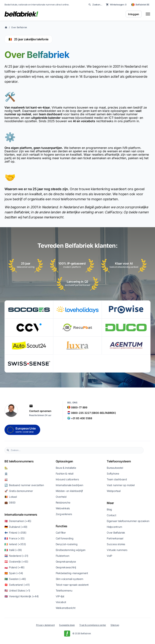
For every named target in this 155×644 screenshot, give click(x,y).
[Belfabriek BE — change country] (140, 5)
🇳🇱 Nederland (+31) (16, 556)
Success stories (116, 544)
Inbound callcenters (67, 479)
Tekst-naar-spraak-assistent (72, 585)
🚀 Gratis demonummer (19, 491)
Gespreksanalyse (66, 562)
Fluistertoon (63, 556)
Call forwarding (65, 538)
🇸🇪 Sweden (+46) (15, 579)
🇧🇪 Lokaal (11, 497)
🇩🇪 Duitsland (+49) (16, 527)
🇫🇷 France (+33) (14, 538)
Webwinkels (63, 508)
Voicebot (61, 602)
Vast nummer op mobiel (121, 485)
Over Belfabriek (19, 27)
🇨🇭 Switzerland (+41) (17, 585)
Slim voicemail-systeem (69, 579)
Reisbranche (63, 502)
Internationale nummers (21, 515)
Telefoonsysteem (119, 461)
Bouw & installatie (66, 468)
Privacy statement (45, 625)
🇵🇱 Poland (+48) (14, 567)
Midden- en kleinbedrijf (69, 491)
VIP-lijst (60, 596)
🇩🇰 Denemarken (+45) (18, 521)
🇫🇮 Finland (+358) (15, 533)
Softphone (113, 474)
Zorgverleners (64, 514)
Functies (62, 526)
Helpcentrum (114, 527)
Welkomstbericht (66, 608)
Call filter (61, 533)
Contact (111, 515)
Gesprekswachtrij (66, 567)
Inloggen (134, 14)
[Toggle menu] (148, 14)
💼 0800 (10, 502)
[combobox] (76, 450)
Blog (109, 509)
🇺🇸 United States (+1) (17, 590)
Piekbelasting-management (72, 573)
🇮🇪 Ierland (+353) (15, 544)
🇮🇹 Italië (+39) (13, 550)
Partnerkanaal (115, 538)
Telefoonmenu (64, 590)
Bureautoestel (115, 468)
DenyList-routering (67, 544)
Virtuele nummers (117, 550)
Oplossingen (64, 461)
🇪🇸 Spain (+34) (14, 573)
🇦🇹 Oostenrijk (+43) (16, 562)
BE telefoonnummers (19, 461)
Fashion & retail (65, 474)
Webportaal (114, 491)
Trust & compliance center (93, 625)
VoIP (109, 556)
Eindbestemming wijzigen (71, 550)
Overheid (61, 497)
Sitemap (115, 625)
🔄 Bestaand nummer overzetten (24, 485)
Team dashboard (117, 479)
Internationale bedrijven (69, 485)
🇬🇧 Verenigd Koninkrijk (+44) (22, 596)
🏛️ (6, 474)
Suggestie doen (67, 625)
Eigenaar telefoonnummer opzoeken (128, 521)
